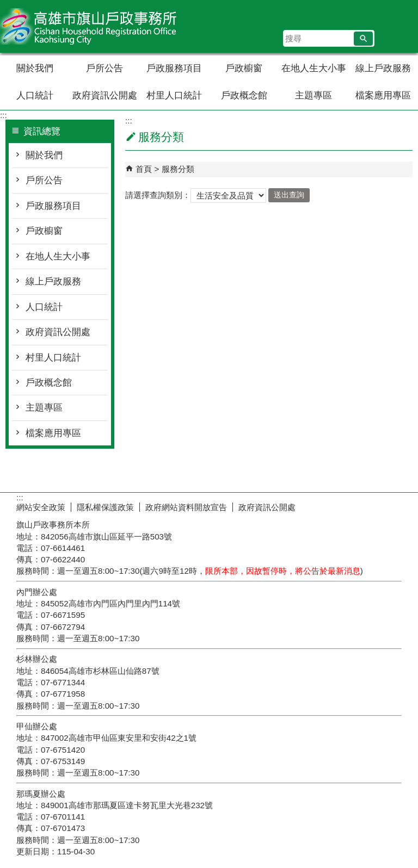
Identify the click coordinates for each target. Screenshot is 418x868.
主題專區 (313, 95)
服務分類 (178, 169)
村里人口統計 (174, 95)
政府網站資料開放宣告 (186, 507)
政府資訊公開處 (105, 95)
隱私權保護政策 (105, 507)
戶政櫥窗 (244, 68)
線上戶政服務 (383, 68)
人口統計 (35, 95)
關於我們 (35, 68)
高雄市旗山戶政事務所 (92, 26)
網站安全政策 (41, 507)
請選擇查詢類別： (158, 194)
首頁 (144, 169)
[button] (363, 39)
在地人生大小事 (314, 68)
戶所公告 (104, 68)
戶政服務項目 (174, 68)
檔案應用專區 (383, 95)
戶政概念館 (244, 95)
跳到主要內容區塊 (6, 6)
